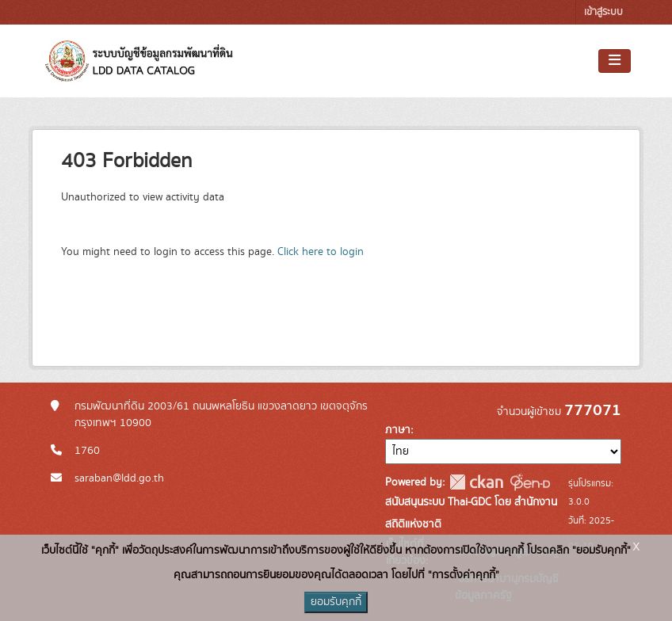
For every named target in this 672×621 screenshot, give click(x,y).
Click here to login (321, 252)
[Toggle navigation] (615, 61)
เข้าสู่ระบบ (603, 12)
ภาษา (398, 430)
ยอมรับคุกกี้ (336, 602)
